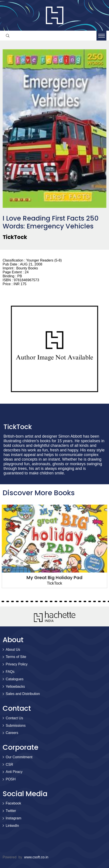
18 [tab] (41, 601)
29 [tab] (95, 601)
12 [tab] (13, 601)
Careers (12, 733)
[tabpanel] (54, 546)
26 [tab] (80, 601)
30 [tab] (99, 601)
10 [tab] (3, 601)
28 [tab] (90, 601)
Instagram (13, 818)
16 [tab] (32, 601)
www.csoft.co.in (36, 857)
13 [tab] (17, 601)
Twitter (11, 811)
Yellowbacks (15, 687)
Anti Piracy (14, 772)
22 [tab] (61, 601)
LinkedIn (12, 826)
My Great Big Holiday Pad (54, 578)
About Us (13, 650)
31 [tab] (104, 601)
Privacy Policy (17, 664)
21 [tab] (56, 601)
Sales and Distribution (23, 694)
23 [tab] (66, 601)
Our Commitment (19, 757)
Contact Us (14, 718)
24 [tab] (70, 601)
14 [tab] (22, 601)
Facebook (13, 803)
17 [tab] (37, 601)
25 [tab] (75, 601)
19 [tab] (46, 601)
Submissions (16, 726)
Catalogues (15, 679)
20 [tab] (51, 601)
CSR (9, 765)
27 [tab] (85, 601)
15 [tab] (27, 601)
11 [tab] (8, 601)
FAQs (10, 672)
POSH (11, 779)
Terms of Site (16, 657)
